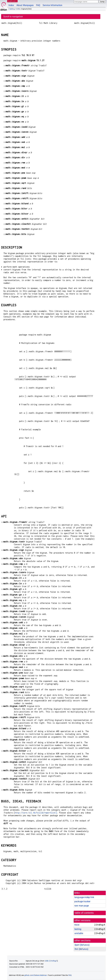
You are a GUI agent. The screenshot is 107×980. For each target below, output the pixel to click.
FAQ (38, 5)
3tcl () (81, 949)
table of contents (84, 913)
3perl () (82, 945)
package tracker (82, 901)
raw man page (82, 906)
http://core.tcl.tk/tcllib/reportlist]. (36, 813)
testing (12, 9)
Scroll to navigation (13, 17)
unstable (79, 933)
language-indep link (84, 897)
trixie (77, 925)
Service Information (52, 5)
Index (11, 5)
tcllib (18, 9)
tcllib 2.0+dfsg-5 (51, 961)
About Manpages (25, 5)
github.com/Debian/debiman (36, 975)
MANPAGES (12, 1)
